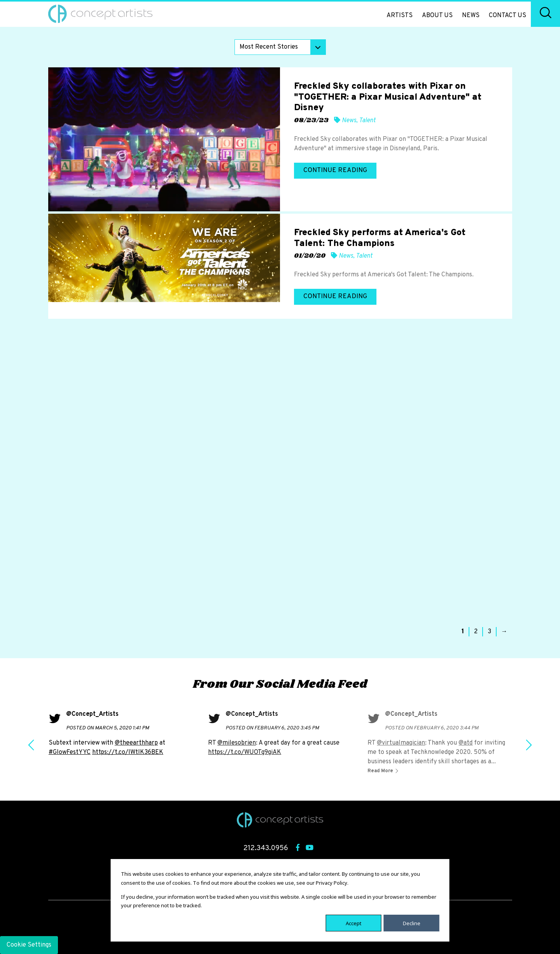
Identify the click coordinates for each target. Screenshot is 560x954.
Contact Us (507, 16)
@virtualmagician (401, 743)
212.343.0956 (266, 848)
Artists (400, 16)
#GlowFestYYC (70, 752)
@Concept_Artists (92, 714)
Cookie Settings (29, 945)
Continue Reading (335, 170)
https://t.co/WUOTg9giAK (245, 752)
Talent (367, 121)
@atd (465, 743)
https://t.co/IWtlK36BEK (128, 752)
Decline (412, 923)
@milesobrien (237, 743)
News (471, 16)
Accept (353, 923)
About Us (437, 16)
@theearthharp (136, 743)
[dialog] (280, 900)
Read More (381, 771)
